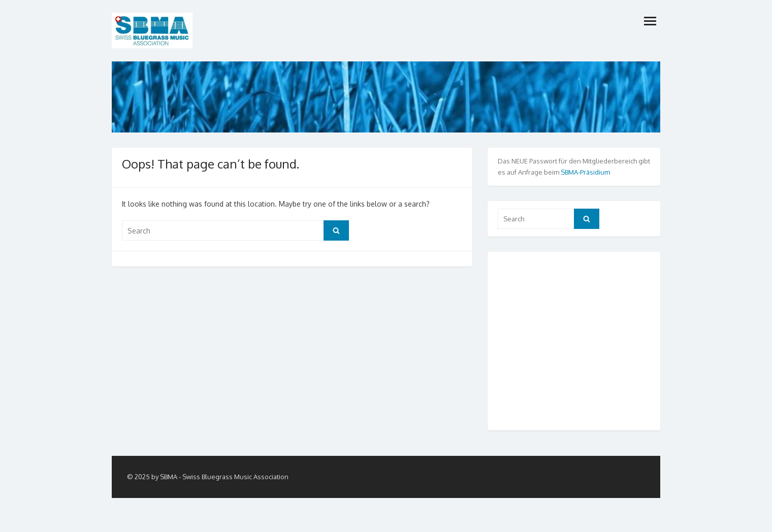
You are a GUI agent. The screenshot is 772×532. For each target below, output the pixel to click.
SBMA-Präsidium (585, 172)
